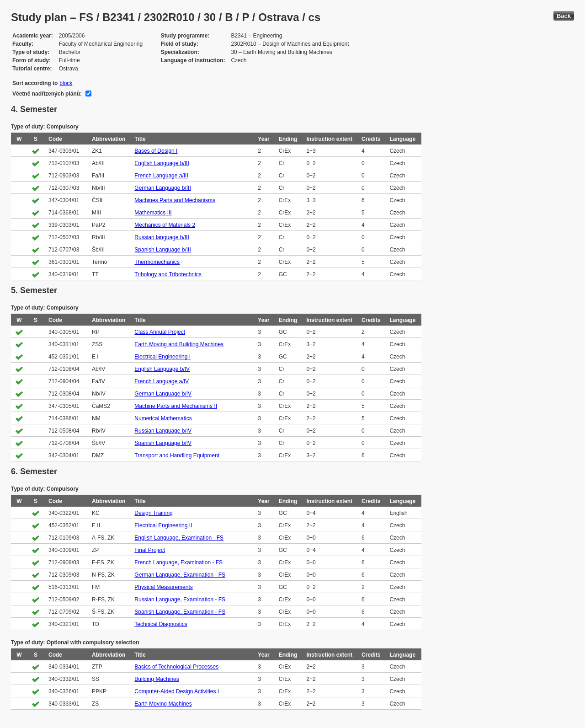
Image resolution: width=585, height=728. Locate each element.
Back (564, 16)
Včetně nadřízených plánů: (47, 94)
